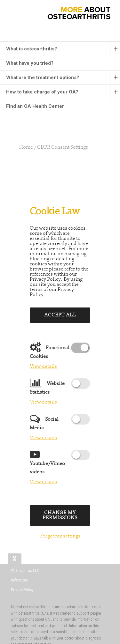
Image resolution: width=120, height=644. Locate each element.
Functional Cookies (50, 351)
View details (43, 366)
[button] (8, 5)
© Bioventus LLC (25, 570)
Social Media (44, 423)
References (19, 580)
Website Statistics (47, 387)
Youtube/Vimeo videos (47, 463)
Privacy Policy (22, 590)
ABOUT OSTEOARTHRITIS (79, 13)
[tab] (15, 559)
